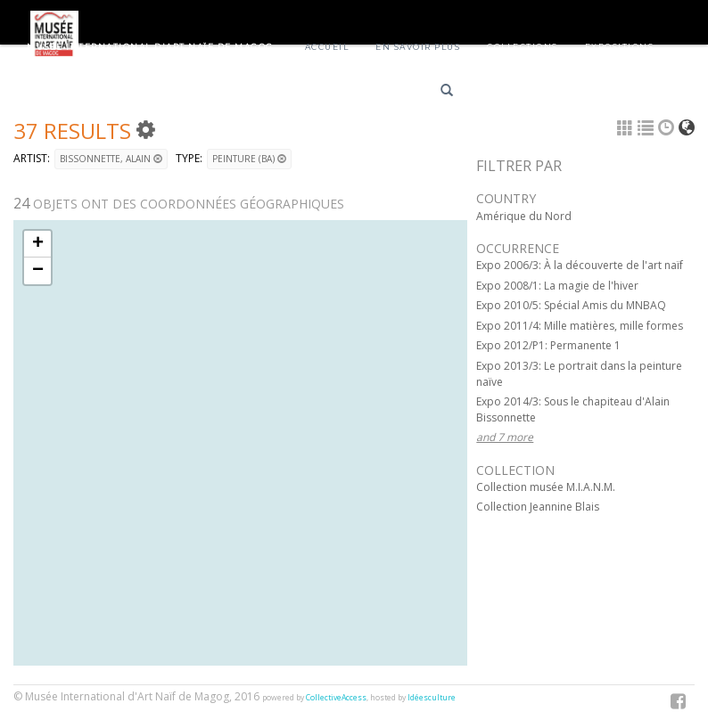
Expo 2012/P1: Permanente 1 (548, 345)
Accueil (327, 47)
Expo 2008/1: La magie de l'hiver (557, 286)
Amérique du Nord (524, 216)
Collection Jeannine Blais (538, 507)
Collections (523, 47)
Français (505, 93)
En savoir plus (418, 47)
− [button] (38, 271)
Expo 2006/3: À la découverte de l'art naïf (580, 265)
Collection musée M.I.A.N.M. (546, 487)
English (568, 93)
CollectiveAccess (336, 698)
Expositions (620, 47)
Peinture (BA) (249, 159)
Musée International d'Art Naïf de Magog (150, 47)
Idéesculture (432, 698)
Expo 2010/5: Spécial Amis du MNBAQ (571, 305)
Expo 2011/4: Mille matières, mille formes (580, 326)
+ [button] (38, 244)
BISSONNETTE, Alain (111, 159)
